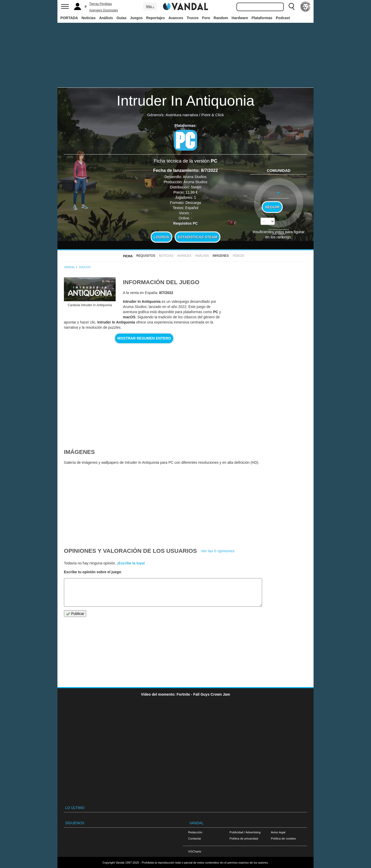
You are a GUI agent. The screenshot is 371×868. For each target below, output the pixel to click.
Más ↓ (150, 6)
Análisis (106, 18)
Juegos (136, 18)
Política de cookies (283, 838)
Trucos (193, 18)
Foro (206, 18)
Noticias (88, 18)
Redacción (195, 832)
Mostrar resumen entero (144, 338)
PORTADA (69, 18)
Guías (121, 18)
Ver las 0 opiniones (218, 551)
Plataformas (262, 18)
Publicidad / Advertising (245, 832)
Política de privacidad (244, 838)
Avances (176, 18)
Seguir (272, 207)
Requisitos (146, 256)
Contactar (195, 838)
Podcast (283, 18)
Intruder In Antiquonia (185, 101)
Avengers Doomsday (104, 10)
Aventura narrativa (182, 115)
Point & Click (213, 115)
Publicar (75, 614)
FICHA (128, 256)
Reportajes (155, 18)
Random (221, 18)
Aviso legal (278, 832)
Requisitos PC (186, 223)
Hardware (240, 18)
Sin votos (279, 234)
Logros (161, 237)
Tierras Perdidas (101, 4)
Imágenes (221, 256)
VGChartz (195, 851)
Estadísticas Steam (198, 237)
